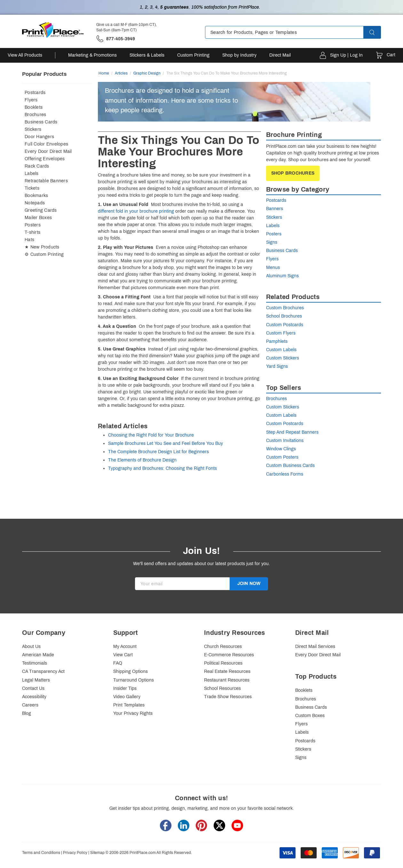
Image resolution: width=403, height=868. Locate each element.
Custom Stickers (283, 358)
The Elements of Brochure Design (142, 460)
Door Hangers (39, 137)
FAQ (118, 663)
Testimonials (35, 663)
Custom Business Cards (290, 466)
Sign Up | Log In (346, 55)
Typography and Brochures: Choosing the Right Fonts (162, 468)
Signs (272, 242)
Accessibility (34, 697)
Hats (29, 240)
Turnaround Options (134, 680)
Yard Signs (277, 366)
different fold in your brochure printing (136, 211)
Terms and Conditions (41, 853)
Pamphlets (277, 341)
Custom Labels (281, 350)
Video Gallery (127, 697)
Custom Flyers (281, 333)
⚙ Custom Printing (44, 254)
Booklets (34, 107)
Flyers (31, 100)
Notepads (35, 203)
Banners (275, 209)
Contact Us (33, 688)
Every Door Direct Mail (48, 151)
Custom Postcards (285, 325)
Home (104, 73)
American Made (38, 655)
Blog (27, 713)
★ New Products (42, 247)
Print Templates (129, 705)
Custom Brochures (285, 308)
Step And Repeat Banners (292, 432)
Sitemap (97, 853)
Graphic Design (147, 73)
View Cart (123, 655)
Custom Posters (282, 457)
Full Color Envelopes (46, 144)
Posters (33, 225)
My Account (125, 647)
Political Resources (223, 663)
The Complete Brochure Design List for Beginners (158, 452)
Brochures (35, 115)
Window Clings (281, 449)
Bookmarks (36, 196)
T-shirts (32, 232)
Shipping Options (130, 671)
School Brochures (284, 316)
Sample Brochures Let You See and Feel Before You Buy (166, 443)
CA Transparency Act (43, 671)
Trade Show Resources (228, 697)
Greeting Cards (41, 210)
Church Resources (223, 647)
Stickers (33, 129)
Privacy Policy (75, 853)
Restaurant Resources (227, 680)
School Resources (222, 688)
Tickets (32, 188)
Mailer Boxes (38, 218)
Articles (121, 73)
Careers (30, 705)
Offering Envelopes (45, 159)
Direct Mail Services (315, 647)
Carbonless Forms (285, 474)
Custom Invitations (285, 441)
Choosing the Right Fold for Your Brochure (151, 435)
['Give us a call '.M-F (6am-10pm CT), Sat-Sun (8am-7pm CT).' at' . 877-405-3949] (116, 39)
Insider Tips (125, 688)
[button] (378, 32)
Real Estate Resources (227, 671)
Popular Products (44, 74)
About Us (31, 647)
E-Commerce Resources (229, 655)
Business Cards (41, 122)
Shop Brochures (293, 173)
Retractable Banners (46, 181)
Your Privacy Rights (133, 713)
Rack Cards (37, 166)
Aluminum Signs (282, 276)
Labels (32, 174)
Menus (273, 268)
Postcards (35, 93)
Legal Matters (36, 680)
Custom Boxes (310, 716)
